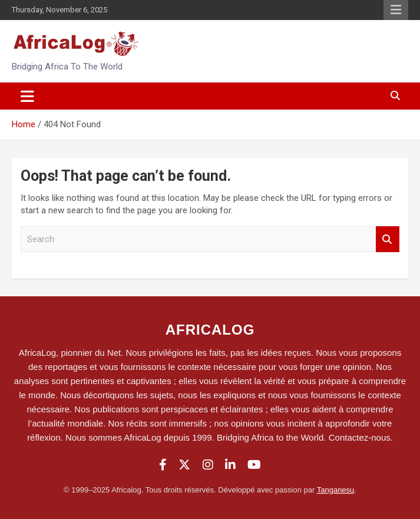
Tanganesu (336, 490)
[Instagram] (208, 465)
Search (388, 239)
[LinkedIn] (230, 465)
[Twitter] (184, 465)
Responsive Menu (396, 10)
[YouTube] (254, 465)
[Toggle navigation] (27, 96)
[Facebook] (163, 465)
